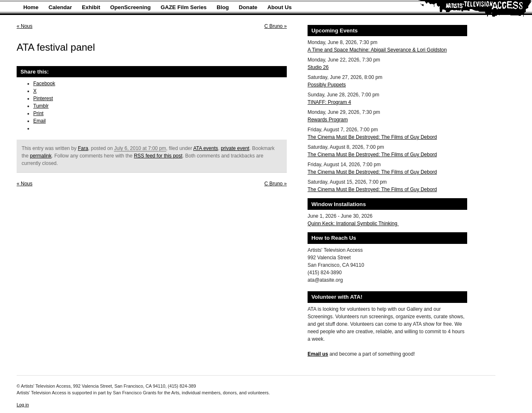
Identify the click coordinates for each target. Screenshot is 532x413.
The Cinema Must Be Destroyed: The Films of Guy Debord (372, 137)
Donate (248, 7)
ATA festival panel (56, 47)
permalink (41, 156)
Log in (23, 405)
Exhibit (91, 7)
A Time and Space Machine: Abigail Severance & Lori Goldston (377, 50)
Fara (83, 148)
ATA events (206, 148)
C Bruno (276, 26)
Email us (318, 354)
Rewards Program (328, 120)
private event (235, 148)
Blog (223, 7)
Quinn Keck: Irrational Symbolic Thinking (353, 224)
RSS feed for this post (158, 156)
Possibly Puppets (327, 85)
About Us (280, 7)
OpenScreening (130, 7)
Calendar (60, 7)
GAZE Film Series (184, 7)
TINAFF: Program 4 (329, 102)
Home (31, 7)
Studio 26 (318, 67)
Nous (25, 26)
